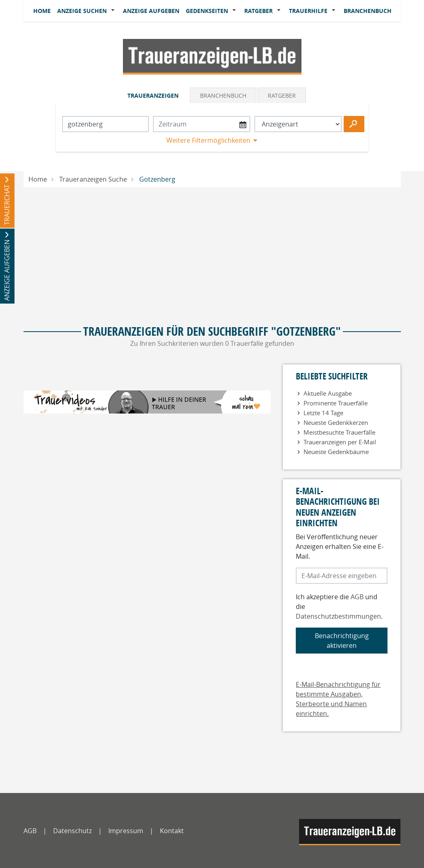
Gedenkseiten (207, 11)
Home (42, 11)
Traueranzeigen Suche (93, 179)
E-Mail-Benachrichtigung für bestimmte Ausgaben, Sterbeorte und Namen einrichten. (338, 699)
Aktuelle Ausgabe (328, 393)
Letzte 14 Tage (323, 413)
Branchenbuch (368, 11)
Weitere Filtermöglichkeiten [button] (208, 140)
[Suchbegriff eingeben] (106, 124)
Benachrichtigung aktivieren (342, 641)
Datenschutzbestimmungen (338, 616)
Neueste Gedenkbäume (336, 452)
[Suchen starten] (354, 124)
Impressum (126, 831)
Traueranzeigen (153, 95)
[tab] (154, 95)
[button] (115, 11)
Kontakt (172, 831)
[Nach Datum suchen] (202, 124)
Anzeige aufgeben (151, 11)
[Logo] (212, 56)
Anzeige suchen (82, 11)
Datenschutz (72, 831)
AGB (357, 597)
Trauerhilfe (308, 11)
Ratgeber (258, 11)
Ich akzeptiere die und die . (339, 607)
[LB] (350, 832)
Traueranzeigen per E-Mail (340, 442)
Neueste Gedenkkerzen (336, 422)
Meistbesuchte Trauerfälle (339, 432)
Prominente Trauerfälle (336, 403)
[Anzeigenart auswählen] (298, 124)
